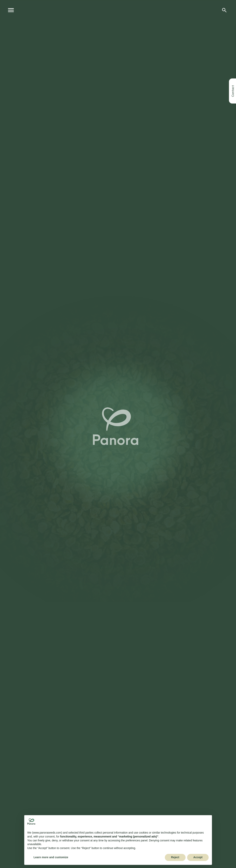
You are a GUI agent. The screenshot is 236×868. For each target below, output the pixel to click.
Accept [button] (198, 857)
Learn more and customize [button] (51, 857)
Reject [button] (175, 857)
